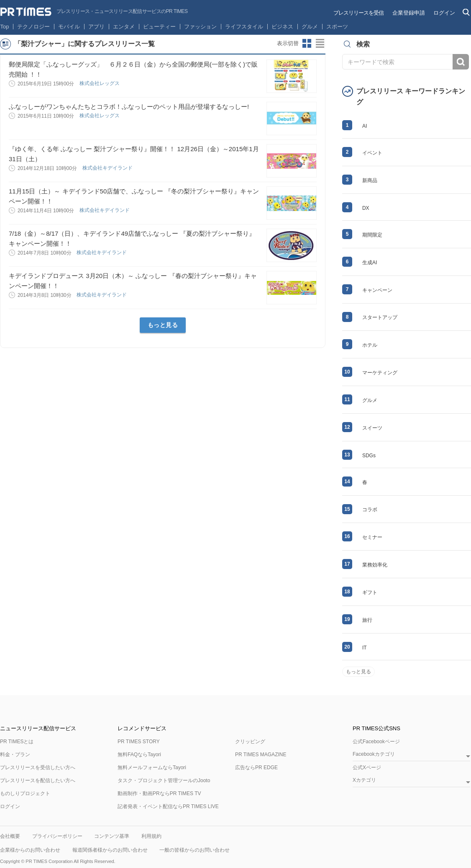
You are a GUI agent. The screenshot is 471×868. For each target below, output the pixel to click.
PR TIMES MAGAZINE (261, 755)
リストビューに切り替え (320, 44)
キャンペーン (377, 290)
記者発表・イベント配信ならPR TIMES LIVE (168, 806)
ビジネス (282, 27)
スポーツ (337, 27)
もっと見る (163, 325)
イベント (372, 153)
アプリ (96, 27)
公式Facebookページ (376, 742)
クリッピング (250, 742)
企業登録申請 (409, 13)
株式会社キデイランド (108, 168)
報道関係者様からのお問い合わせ (110, 850)
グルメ (310, 27)
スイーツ (372, 428)
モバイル (69, 27)
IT (365, 648)
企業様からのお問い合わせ (30, 850)
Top (5, 27)
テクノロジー (33, 27)
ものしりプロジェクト (25, 793)
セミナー (372, 537)
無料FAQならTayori (139, 755)
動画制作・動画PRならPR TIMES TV (159, 793)
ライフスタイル (244, 27)
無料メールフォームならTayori (152, 768)
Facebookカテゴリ (374, 754)
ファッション (200, 27)
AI (365, 126)
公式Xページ (367, 768)
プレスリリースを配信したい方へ (38, 780)
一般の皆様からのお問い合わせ (195, 850)
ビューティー (159, 27)
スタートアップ (380, 317)
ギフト (370, 592)
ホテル (370, 345)
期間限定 (372, 235)
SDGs (369, 456)
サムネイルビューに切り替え (307, 44)
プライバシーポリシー (57, 836)
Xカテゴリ (364, 780)
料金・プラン (15, 755)
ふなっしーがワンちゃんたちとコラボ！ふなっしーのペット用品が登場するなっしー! (129, 107)
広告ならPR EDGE (256, 768)
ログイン (444, 13)
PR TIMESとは (17, 742)
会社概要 (10, 836)
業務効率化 (375, 565)
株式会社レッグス (100, 83)
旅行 (367, 620)
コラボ (370, 510)
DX (366, 208)
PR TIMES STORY (139, 742)
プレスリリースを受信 (358, 13)
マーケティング (380, 373)
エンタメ (124, 27)
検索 (461, 62)
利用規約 (151, 836)
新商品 (370, 180)
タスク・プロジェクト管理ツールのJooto (164, 780)
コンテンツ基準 (112, 836)
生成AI (370, 263)
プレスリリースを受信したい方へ (38, 768)
